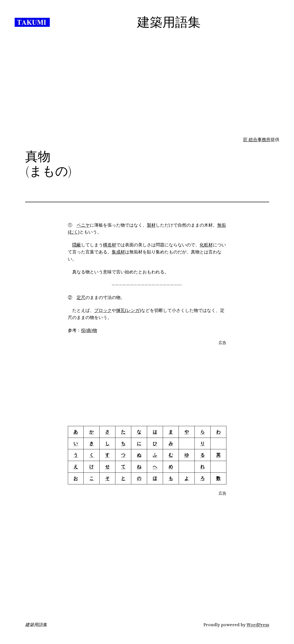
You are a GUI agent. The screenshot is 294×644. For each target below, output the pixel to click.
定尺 (81, 297)
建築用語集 (36, 625)
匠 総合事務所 (257, 139)
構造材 (110, 245)
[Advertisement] (147, 98)
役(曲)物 (89, 330)
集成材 (118, 252)
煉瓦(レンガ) (129, 310)
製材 (151, 225)
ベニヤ (83, 225)
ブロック (103, 310)
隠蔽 (77, 245)
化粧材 (206, 245)
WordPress (258, 625)
